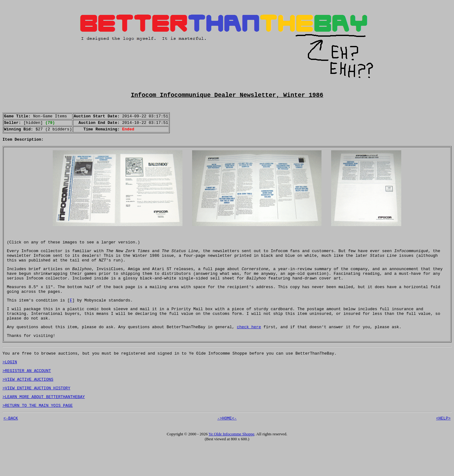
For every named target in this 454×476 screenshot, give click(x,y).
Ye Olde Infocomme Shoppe (231, 464)
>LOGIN (10, 387)
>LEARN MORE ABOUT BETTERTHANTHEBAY (44, 425)
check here (249, 349)
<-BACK (11, 448)
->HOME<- (227, 448)
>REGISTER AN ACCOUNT (27, 396)
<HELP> (443, 448)
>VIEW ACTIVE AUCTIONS (28, 406)
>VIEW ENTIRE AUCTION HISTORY (36, 415)
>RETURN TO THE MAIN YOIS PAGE (38, 435)
